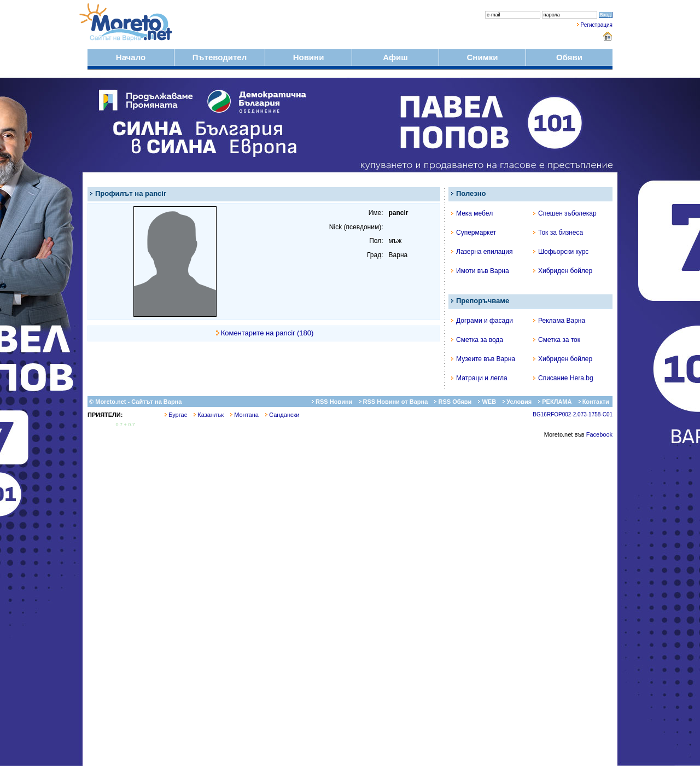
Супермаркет (474, 233)
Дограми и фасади (482, 321)
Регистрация (597, 25)
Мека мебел (472, 213)
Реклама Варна (559, 321)
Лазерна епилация (482, 252)
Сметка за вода (477, 340)
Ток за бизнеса (558, 233)
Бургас (176, 415)
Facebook (599, 434)
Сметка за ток (557, 340)
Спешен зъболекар (565, 213)
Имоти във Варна (480, 271)
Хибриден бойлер (563, 271)
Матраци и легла (479, 378)
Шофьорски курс (561, 252)
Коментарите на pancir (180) (267, 333)
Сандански (282, 415)
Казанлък (209, 415)
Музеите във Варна (483, 359)
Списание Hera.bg (563, 378)
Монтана (244, 415)
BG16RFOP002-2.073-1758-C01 (573, 414)
